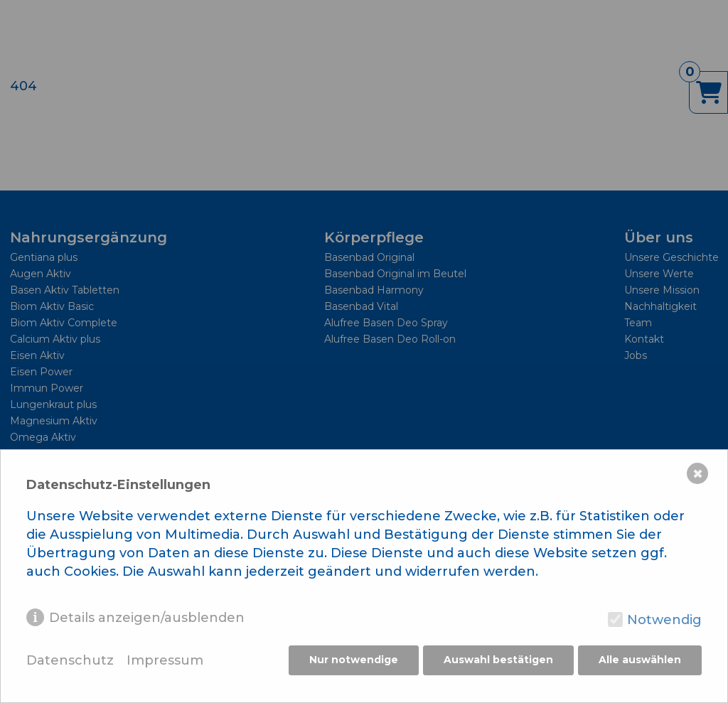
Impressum (165, 662)
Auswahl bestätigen (498, 662)
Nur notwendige (352, 662)
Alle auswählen (640, 662)
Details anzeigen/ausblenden (147, 619)
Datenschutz (70, 662)
